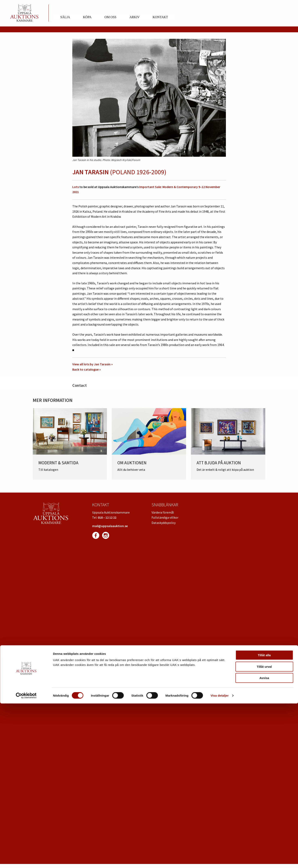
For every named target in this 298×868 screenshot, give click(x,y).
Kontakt (160, 17)
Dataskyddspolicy (164, 523)
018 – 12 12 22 (107, 517)
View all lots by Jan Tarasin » (93, 364)
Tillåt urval (264, 831)
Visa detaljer (220, 860)
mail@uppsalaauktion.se (110, 526)
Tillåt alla (264, 820)
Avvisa (264, 842)
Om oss (110, 17)
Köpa (87, 17)
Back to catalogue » (87, 369)
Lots (76, 187)
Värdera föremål (163, 512)
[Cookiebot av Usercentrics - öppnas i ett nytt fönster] (26, 860)
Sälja (65, 17)
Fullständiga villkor (165, 517)
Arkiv (134, 17)
